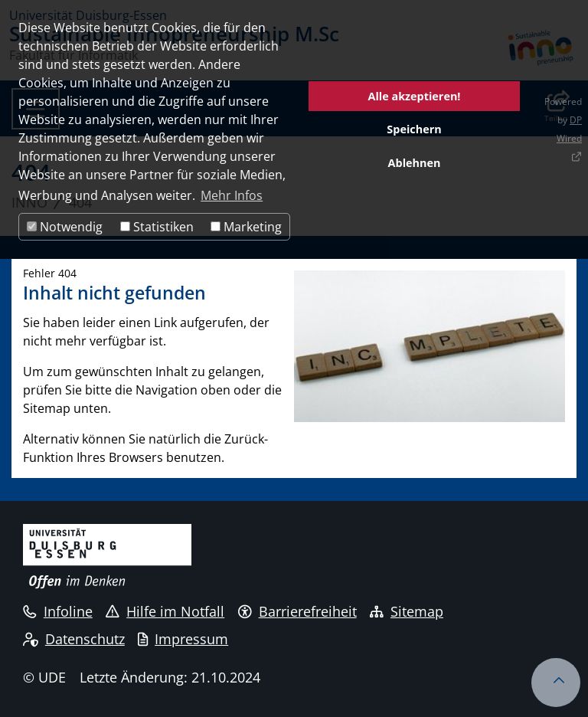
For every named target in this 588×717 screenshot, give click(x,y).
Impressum (183, 639)
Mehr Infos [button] (232, 195)
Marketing (246, 227)
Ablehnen (415, 163)
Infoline (58, 611)
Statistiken (157, 227)
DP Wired (569, 129)
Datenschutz (74, 639)
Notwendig (65, 227)
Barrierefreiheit (297, 611)
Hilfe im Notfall (165, 611)
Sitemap (407, 611)
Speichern (414, 129)
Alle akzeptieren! (415, 96)
